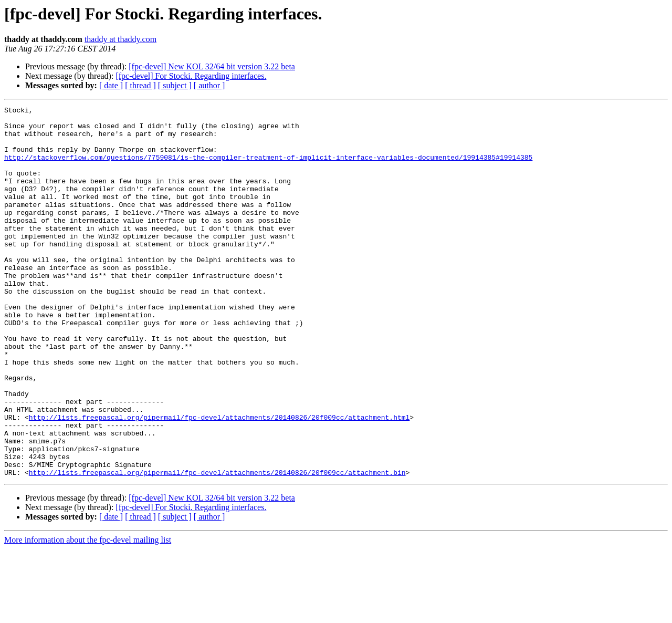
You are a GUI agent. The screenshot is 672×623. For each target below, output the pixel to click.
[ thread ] (140, 85)
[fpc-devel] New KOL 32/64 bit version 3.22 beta (212, 66)
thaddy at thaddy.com (120, 39)
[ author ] (209, 85)
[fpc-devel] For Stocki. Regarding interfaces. (191, 76)
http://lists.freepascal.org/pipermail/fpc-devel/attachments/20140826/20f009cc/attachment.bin (217, 546)
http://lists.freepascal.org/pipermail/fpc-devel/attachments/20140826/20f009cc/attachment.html (219, 480)
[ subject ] (175, 85)
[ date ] (111, 85)
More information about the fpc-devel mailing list (88, 614)
